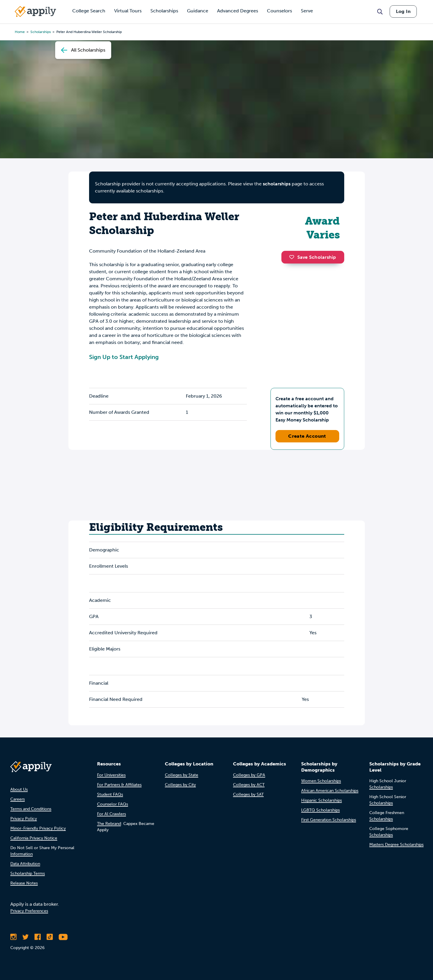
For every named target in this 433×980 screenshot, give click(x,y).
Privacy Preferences (29, 911)
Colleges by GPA (249, 775)
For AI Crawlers (111, 814)
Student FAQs (110, 794)
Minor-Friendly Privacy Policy (38, 828)
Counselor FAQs (113, 804)
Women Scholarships (321, 781)
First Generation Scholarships (329, 820)
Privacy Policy (24, 819)
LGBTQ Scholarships (320, 810)
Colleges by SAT (248, 794)
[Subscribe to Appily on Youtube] (63, 937)
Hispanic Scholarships (322, 800)
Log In (403, 11)
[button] (293, 257)
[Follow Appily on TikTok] (50, 937)
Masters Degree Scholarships (396, 845)
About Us (19, 789)
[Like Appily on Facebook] (38, 937)
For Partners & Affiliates (119, 785)
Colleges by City (180, 785)
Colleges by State (182, 775)
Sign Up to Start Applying (124, 357)
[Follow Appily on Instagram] (13, 937)
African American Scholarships (330, 791)
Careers (18, 799)
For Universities (111, 775)
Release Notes (24, 883)
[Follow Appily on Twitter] (26, 937)
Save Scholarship (313, 257)
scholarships (41, 32)
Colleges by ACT (249, 785)
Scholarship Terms (28, 873)
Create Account (307, 436)
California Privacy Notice (34, 838)
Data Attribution (25, 864)
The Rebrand (109, 824)
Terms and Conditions (31, 809)
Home (20, 32)
